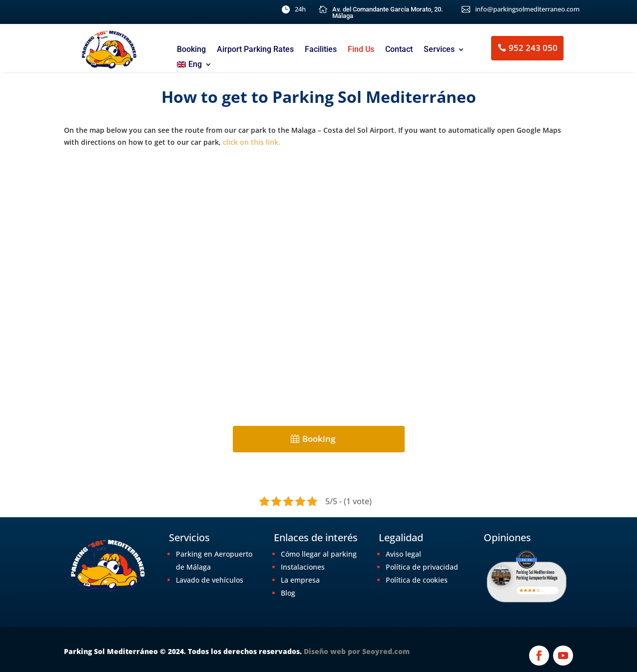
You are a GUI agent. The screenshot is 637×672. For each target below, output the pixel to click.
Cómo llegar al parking (319, 554)
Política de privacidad (422, 567)
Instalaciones (303, 567)
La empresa (300, 580)
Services (439, 50)
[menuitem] (194, 66)
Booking (191, 50)
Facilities (321, 50)
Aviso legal (403, 554)
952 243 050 (533, 48)
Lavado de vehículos (210, 580)
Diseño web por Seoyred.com (357, 651)
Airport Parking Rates (255, 50)
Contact (399, 50)
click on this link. (252, 142)
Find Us (361, 50)
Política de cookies (417, 580)
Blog (288, 593)
